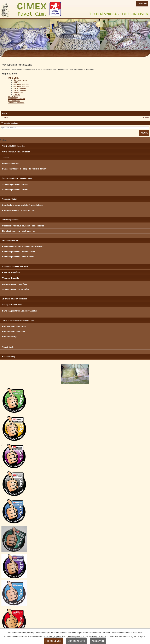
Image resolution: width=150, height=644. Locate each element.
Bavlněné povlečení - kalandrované (18, 257)
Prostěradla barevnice (16, 99)
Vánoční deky (8, 347)
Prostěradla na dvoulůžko (14, 332)
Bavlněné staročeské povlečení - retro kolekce (23, 247)
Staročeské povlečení (16, 103)
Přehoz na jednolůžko (11, 272)
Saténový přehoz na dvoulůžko (16, 289)
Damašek (6, 158)
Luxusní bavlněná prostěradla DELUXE (18, 320)
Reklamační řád (20, 88)
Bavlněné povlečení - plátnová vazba (19, 252)
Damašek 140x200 (10, 164)
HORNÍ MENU (13, 78)
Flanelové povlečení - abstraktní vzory (19, 231)
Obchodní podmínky (21, 84)
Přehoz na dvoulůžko (11, 278)
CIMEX (16, 82)
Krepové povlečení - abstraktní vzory (19, 210)
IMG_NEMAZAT (14, 101)
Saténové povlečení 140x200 (15, 184)
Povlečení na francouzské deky (15, 267)
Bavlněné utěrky (9, 357)
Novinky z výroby (20, 80)
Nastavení (98, 641)
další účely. (138, 633)
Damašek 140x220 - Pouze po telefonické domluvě (25, 169)
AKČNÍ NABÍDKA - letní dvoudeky (16, 152)
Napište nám (18, 93)
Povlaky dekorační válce (12, 305)
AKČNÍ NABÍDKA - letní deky (14, 146)
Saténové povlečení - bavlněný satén (17, 178)
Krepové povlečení (10, 199)
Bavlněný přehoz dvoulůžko (15, 284)
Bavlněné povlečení (10, 240)
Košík (6, 117)
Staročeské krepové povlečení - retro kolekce (23, 205)
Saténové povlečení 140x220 (15, 190)
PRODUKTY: (13, 97)
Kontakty (17, 95)
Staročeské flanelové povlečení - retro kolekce (23, 226)
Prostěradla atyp (10, 337)
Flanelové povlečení (10, 220)
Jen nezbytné (77, 641)
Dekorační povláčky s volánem (15, 299)
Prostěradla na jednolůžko (14, 326)
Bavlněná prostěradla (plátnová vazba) (20, 311)
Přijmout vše (53, 641)
